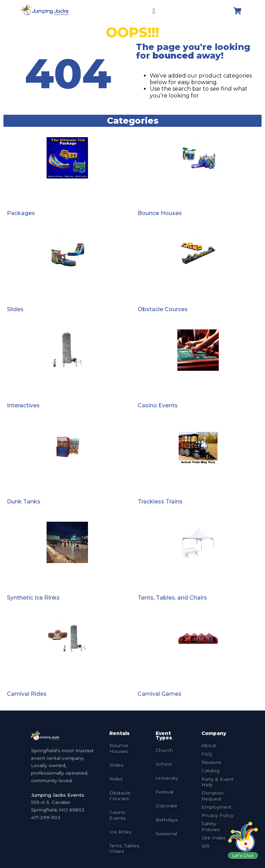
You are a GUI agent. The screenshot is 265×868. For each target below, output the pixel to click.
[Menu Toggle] (154, 11)
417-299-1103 (46, 817)
